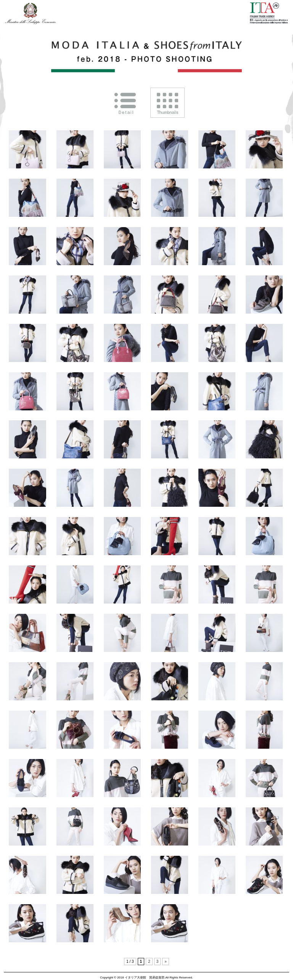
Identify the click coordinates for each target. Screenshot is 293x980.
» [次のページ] (166, 962)
